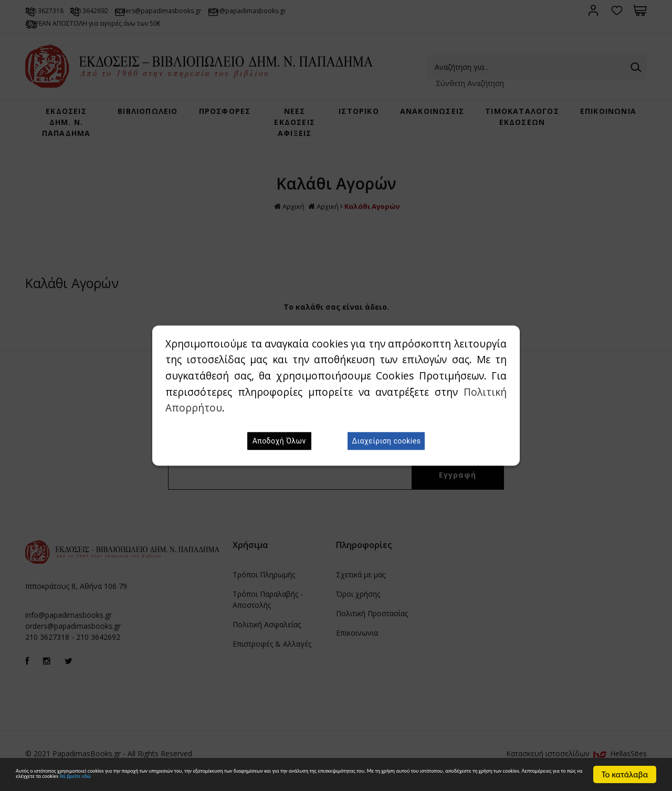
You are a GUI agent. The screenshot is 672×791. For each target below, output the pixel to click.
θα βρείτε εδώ (494, 780)
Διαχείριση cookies (386, 441)
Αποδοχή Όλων (279, 441)
